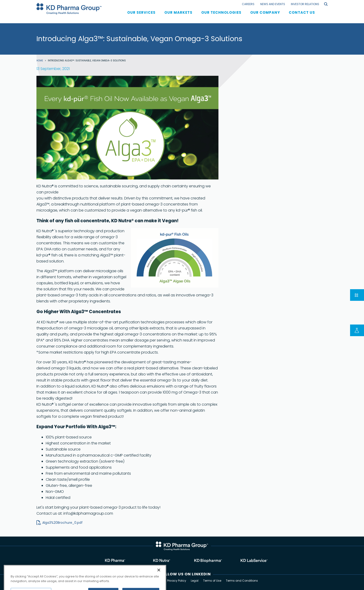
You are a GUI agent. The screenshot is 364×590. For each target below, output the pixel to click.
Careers (248, 4)
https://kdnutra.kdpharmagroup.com (159, 561)
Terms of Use (212, 581)
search (326, 4)
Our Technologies (221, 17)
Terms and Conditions (242, 581)
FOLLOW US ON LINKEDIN (185, 574)
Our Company (265, 17)
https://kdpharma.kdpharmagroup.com (112, 561)
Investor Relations (305, 4)
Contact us (302, 17)
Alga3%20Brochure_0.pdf (62, 523)
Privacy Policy (177, 581)
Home (40, 61)
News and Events (273, 4)
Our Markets (178, 17)
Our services (141, 17)
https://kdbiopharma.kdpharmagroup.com (205, 561)
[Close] (159, 578)
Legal (195, 581)
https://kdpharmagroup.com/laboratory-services (252, 561)
